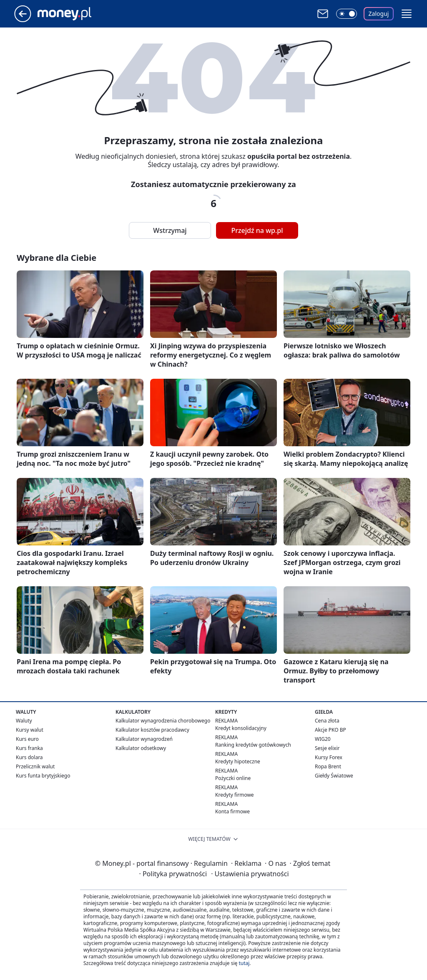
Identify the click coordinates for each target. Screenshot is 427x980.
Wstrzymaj (170, 230)
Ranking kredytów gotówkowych (253, 745)
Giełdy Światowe (334, 776)
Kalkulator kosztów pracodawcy (152, 730)
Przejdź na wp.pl (257, 230)
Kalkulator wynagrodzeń (144, 739)
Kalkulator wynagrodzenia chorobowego (163, 721)
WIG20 (323, 739)
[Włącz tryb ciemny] (347, 14)
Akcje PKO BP (330, 730)
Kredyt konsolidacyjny (241, 728)
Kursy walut (30, 730)
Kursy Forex (329, 757)
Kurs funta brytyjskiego (43, 776)
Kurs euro (27, 739)
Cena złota (327, 721)
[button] (407, 14)
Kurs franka (29, 748)
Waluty (24, 721)
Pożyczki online (233, 778)
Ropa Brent (328, 766)
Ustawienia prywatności (250, 874)
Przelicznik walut (35, 766)
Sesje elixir (327, 748)
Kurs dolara (29, 757)
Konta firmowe (232, 811)
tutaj (244, 963)
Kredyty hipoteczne (238, 761)
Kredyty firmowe (235, 795)
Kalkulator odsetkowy (141, 748)
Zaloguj (379, 14)
